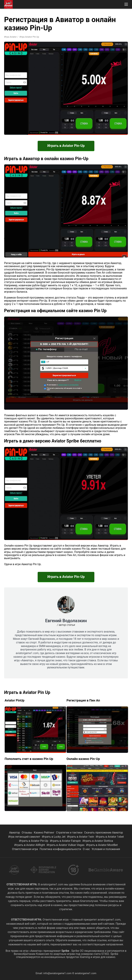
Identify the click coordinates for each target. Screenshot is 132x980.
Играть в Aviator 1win (81, 837)
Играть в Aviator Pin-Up (66, 146)
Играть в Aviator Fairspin (65, 841)
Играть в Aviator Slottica (98, 841)
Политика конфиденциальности (60, 849)
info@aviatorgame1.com (57, 973)
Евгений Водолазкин (66, 621)
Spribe (66, 951)
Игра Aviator (10, 37)
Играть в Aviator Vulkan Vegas (66, 845)
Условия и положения (106, 849)
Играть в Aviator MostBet (102, 845)
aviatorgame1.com (86, 973)
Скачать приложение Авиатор (103, 833)
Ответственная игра (25, 849)
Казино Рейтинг (44, 833)
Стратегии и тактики (69, 833)
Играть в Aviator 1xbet (110, 837)
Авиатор (15, 833)
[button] (126, 4)
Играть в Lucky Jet (54, 837)
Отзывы (27, 833)
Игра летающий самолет (24, 837)
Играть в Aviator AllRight (30, 845)
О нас (86, 849)
